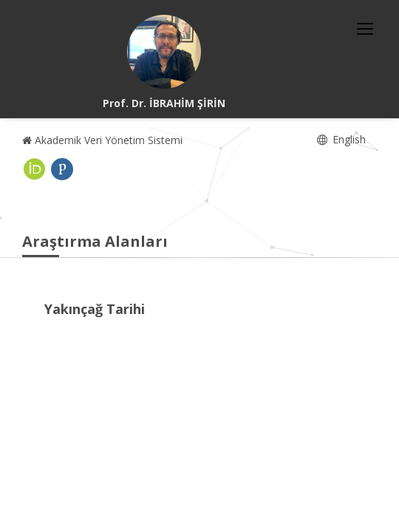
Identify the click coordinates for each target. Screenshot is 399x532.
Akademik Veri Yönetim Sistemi (102, 140)
